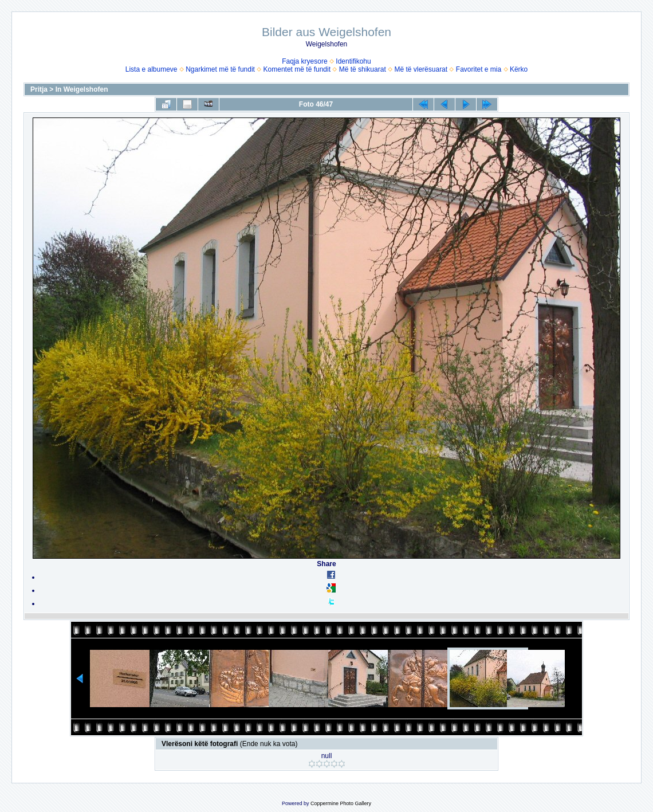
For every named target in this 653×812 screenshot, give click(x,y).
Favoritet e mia (479, 69)
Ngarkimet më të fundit (220, 69)
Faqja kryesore (304, 61)
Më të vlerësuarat (421, 69)
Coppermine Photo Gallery (341, 803)
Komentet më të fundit (297, 69)
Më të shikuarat (363, 69)
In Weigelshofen (82, 89)
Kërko (519, 69)
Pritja (39, 89)
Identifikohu (353, 61)
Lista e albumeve (152, 69)
